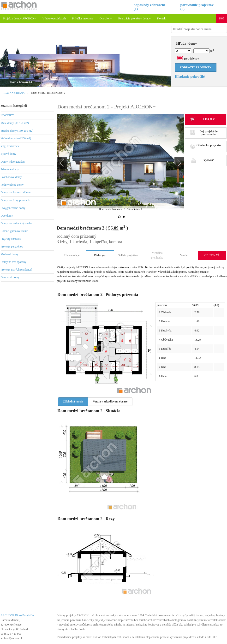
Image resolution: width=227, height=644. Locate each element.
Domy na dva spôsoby (14, 262)
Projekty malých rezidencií (16, 270)
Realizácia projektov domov (134, 18)
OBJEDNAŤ (212, 255)
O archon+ (106, 18)
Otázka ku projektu (205, 146)
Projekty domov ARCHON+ (20, 18)
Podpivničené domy (12, 185)
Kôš (221, 18)
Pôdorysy (100, 255)
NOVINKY (7, 115)
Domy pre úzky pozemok (15, 200)
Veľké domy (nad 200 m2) (16, 138)
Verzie (184, 255)
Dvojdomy (7, 216)
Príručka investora (83, 18)
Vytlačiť (202, 160)
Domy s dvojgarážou (13, 162)
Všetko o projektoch (54, 18)
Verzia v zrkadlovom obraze (110, 402)
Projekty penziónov (12, 247)
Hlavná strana (14, 93)
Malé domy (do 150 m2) (15, 123)
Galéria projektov (128, 255)
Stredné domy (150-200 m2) (17, 131)
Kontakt (162, 18)
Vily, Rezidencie (10, 146)
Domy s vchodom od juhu (16, 192)
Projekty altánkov (11, 239)
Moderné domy (10, 254)
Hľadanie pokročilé (190, 77)
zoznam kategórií (14, 106)
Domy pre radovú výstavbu (16, 223)
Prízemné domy (10, 169)
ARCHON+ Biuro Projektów (18, 615)
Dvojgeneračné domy (13, 208)
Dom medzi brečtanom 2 (48, 93)
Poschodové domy (11, 177)
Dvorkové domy (10, 277)
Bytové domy (9, 154)
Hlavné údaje (72, 255)
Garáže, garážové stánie (14, 231)
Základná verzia (73, 402)
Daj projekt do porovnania (204, 133)
